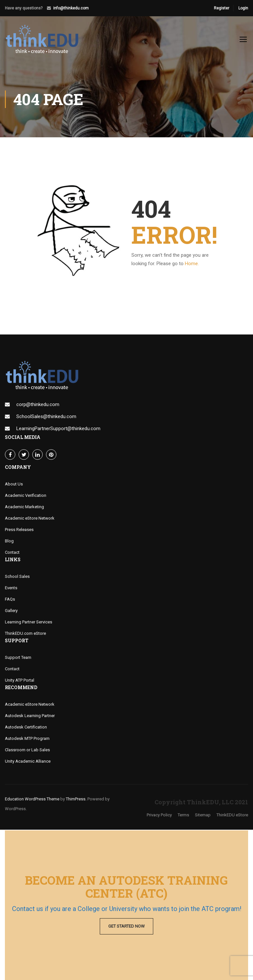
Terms (183, 816)
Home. (192, 264)
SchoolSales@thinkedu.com (46, 417)
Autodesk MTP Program (27, 739)
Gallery (11, 611)
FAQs (10, 600)
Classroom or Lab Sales (27, 750)
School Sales (17, 577)
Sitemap (203, 816)
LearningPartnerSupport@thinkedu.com (58, 429)
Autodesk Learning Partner (30, 716)
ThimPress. (76, 800)
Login (243, 8)
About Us (14, 485)
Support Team (18, 658)
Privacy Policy (159, 816)
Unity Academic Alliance (28, 762)
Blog (9, 542)
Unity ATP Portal (20, 681)
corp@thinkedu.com (38, 405)
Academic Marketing (24, 507)
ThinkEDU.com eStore (25, 634)
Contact (12, 553)
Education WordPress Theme (32, 800)
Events (11, 588)
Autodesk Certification (26, 728)
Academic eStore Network (30, 519)
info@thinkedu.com (71, 8)
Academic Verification (26, 496)
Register (222, 8)
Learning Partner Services (29, 623)
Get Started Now (126, 926)
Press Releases (19, 530)
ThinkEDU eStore (232, 816)
